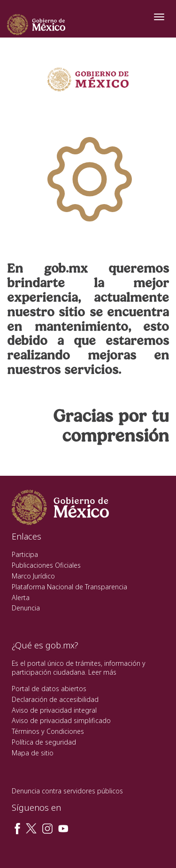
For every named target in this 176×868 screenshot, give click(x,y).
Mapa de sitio (33, 753)
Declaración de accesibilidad (55, 699)
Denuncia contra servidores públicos (67, 791)
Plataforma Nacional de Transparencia (69, 587)
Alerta (21, 598)
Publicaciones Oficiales (46, 565)
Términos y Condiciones (48, 731)
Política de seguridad (44, 742)
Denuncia (26, 608)
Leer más (102, 672)
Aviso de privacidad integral (54, 710)
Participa (25, 554)
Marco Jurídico (33, 576)
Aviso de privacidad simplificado (61, 720)
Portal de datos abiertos (49, 689)
